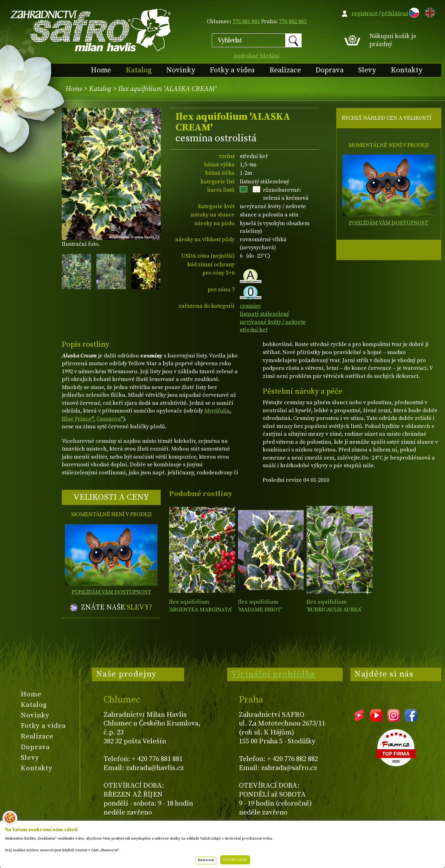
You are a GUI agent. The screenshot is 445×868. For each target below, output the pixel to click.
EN (429, 12)
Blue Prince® (78, 419)
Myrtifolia (217, 411)
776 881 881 (246, 21)
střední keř (254, 330)
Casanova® (110, 419)
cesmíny (250, 306)
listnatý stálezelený (265, 314)
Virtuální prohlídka (273, 674)
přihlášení (395, 13)
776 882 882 (293, 21)
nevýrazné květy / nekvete (273, 322)
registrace (365, 13)
